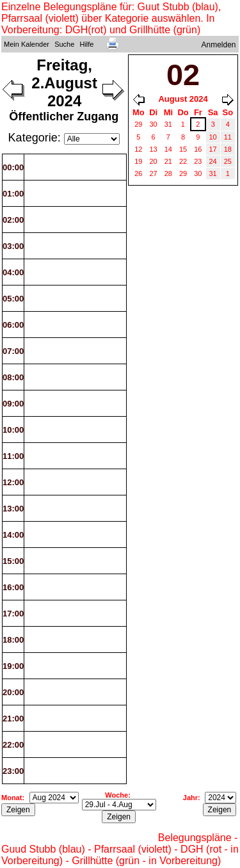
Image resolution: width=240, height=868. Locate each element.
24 (213, 161)
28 (168, 173)
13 (154, 149)
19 (138, 161)
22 (183, 161)
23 (198, 161)
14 (168, 149)
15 (183, 149)
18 (228, 149)
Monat (12, 798)
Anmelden (219, 45)
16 (198, 149)
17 (213, 149)
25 (228, 161)
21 (168, 161)
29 (138, 124)
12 (138, 149)
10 (213, 137)
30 (154, 124)
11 (228, 137)
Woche (116, 795)
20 (154, 161)
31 (168, 124)
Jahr (190, 798)
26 (138, 173)
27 (154, 173)
